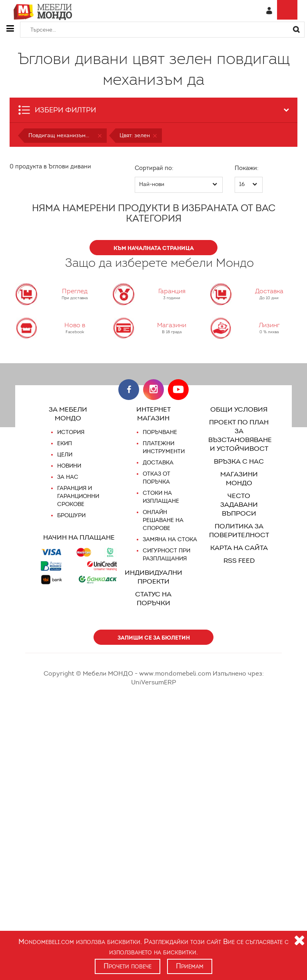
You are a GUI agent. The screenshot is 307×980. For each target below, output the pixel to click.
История (71, 432)
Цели (65, 455)
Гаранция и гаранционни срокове (78, 496)
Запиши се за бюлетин (153, 637)
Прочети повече (127, 966)
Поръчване (160, 432)
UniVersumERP (259, 673)
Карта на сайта (239, 539)
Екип (65, 444)
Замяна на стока (169, 540)
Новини (69, 466)
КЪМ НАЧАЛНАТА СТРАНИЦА (154, 248)
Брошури (71, 516)
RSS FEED (239, 552)
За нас (67, 477)
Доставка (157, 463)
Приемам (191, 966)
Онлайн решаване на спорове (163, 520)
